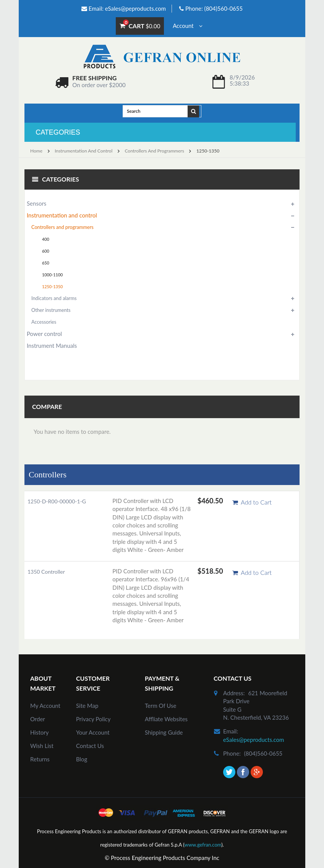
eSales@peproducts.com (135, 8)
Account (187, 26)
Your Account (93, 732)
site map (87, 706)
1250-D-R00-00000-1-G (57, 501)
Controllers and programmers (154, 151)
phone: (232, 753)
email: (231, 731)
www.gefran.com (203, 845)
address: (234, 693)
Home (36, 151)
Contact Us (90, 746)
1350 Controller (46, 572)
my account (45, 706)
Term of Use (160, 706)
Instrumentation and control (83, 151)
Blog (82, 759)
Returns (40, 759)
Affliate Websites (166, 719)
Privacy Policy (93, 719)
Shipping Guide (164, 732)
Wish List (42, 746)
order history (39, 726)
